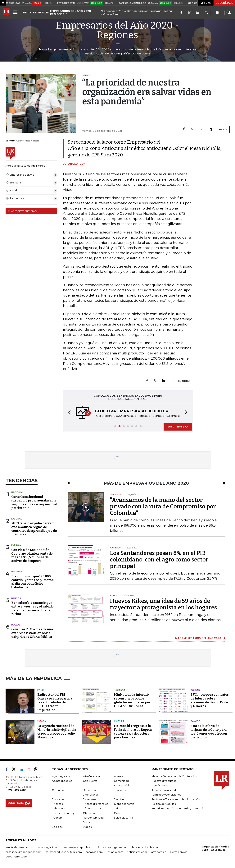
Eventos (119, 799)
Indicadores (59, 808)
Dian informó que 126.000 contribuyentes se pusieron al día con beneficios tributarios (33, 582)
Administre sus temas (22, 211)
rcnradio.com (115, 852)
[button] (68, 413)
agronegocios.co (49, 847)
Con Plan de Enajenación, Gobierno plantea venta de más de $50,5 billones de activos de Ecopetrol (32, 555)
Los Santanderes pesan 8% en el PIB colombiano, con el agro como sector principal (159, 560)
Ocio (117, 813)
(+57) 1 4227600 (16, 790)
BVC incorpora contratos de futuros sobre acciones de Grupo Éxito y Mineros (210, 700)
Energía (16, 545)
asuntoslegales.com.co (20, 847)
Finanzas (57, 804)
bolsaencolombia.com (146, 847)
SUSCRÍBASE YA (178, 427)
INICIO (27, 12)
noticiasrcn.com (137, 852)
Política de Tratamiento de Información (176, 799)
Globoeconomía (124, 804)
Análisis (118, 776)
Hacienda (17, 492)
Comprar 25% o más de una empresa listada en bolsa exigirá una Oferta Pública (32, 633)
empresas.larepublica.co (79, 847)
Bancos (16, 598)
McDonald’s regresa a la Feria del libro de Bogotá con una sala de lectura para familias (133, 732)
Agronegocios (61, 776)
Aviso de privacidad (164, 790)
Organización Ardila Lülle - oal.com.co (216, 848)
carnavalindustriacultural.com (64, 852)
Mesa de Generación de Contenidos (174, 776)
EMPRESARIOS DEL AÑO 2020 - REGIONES (71, 12)
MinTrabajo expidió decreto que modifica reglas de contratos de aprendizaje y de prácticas (34, 529)
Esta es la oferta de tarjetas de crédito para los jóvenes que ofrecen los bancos (209, 732)
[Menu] (16, 12)
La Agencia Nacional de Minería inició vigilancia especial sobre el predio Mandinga (57, 732)
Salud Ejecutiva (123, 818)
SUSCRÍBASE (224, 3)
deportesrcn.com (17, 856)
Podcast (57, 818)
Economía (120, 790)
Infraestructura (92, 808)
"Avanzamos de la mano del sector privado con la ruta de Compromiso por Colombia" (163, 506)
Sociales (57, 827)
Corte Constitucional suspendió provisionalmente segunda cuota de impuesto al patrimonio (34, 502)
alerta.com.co (179, 852)
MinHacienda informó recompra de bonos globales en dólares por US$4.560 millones (132, 700)
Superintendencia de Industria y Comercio (178, 808)
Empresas (58, 799)
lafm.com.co (158, 852)
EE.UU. (41, 690)
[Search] (206, 13)
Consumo (58, 790)
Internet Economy (63, 813)
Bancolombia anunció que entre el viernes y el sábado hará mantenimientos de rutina (32, 608)
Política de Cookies (164, 804)
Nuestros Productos (164, 781)
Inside (118, 808)
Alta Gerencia (91, 776)
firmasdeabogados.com (113, 847)
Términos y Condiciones (166, 795)
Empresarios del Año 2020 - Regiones (117, 30)
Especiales (90, 799)
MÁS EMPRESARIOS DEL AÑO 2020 (198, 638)
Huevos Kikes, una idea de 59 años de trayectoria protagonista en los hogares (163, 604)
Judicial (42, 721)
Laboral (16, 519)
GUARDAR (218, 129)
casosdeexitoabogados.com (24, 852)
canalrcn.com (94, 852)
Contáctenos (160, 785)
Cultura (119, 721)
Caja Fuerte (90, 781)
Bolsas (16, 625)
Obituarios (89, 813)
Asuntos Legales (62, 781)
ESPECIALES (41, 12)
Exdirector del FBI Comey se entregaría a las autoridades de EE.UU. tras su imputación (55, 702)
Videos (87, 827)
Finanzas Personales (95, 804)
